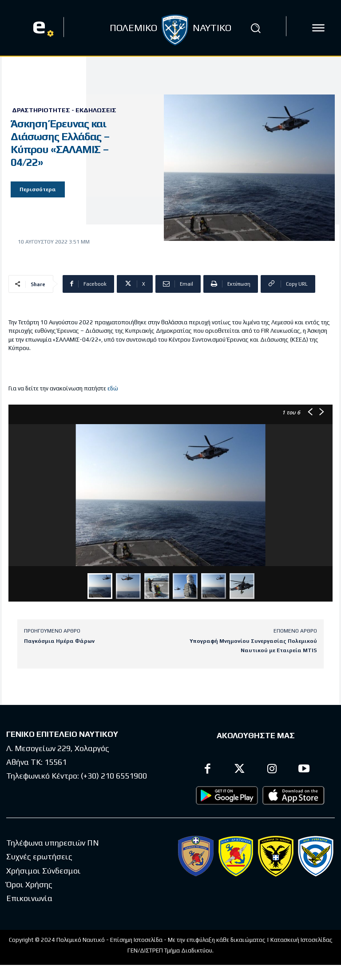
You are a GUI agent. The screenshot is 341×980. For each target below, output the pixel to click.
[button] (256, 28)
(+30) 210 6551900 (114, 776)
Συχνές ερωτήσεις (39, 856)
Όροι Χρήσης (29, 884)
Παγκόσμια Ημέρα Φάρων (59, 641)
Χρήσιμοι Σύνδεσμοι (44, 871)
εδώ (113, 388)
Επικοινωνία (29, 898)
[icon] (318, 28)
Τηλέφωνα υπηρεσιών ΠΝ (53, 843)
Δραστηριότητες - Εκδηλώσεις (64, 110)
